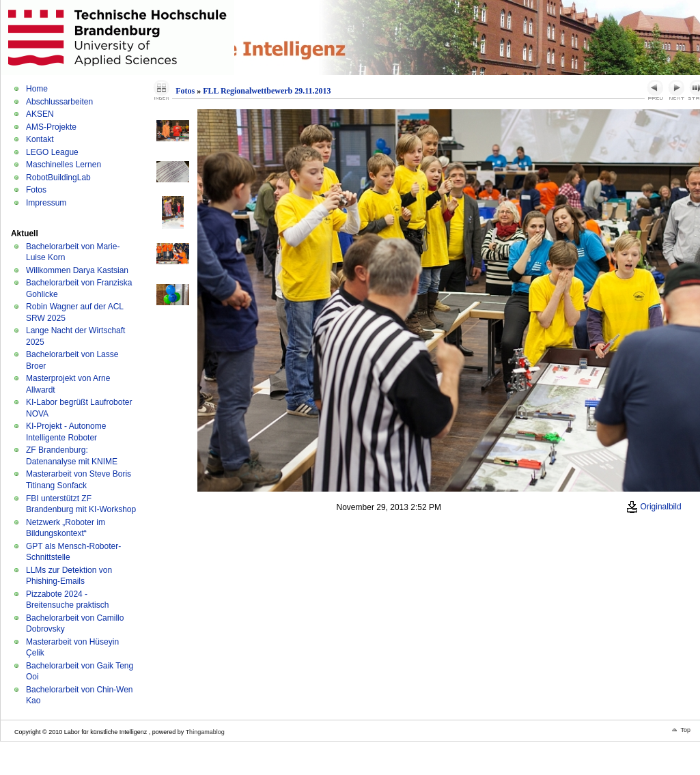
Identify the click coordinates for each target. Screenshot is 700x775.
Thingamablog (205, 732)
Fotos (36, 190)
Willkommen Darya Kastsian (77, 270)
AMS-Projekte (51, 127)
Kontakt (40, 139)
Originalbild (654, 507)
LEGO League (52, 152)
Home (37, 89)
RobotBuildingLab (58, 178)
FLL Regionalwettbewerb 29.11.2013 (267, 91)
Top (685, 730)
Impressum (46, 203)
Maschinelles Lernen (64, 165)
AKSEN (40, 114)
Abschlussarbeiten (59, 102)
